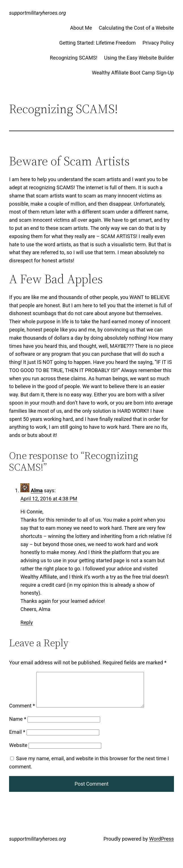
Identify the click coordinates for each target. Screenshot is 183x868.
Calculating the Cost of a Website (136, 28)
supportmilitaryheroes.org (37, 13)
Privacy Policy (158, 43)
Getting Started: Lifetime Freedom (97, 43)
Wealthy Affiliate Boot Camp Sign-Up (133, 73)
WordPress (161, 846)
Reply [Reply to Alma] (27, 622)
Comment (22, 712)
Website (18, 752)
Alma (37, 490)
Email (17, 739)
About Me (81, 28)
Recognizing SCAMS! (74, 58)
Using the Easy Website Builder (139, 58)
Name (18, 726)
